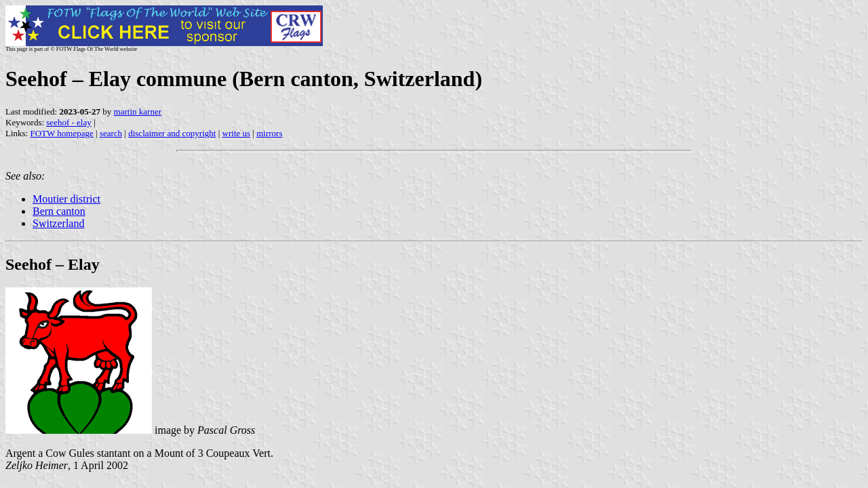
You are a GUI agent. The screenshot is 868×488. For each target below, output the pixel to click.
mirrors (269, 133)
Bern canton (59, 211)
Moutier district (66, 199)
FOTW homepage (61, 133)
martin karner (138, 111)
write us (237, 133)
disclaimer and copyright (172, 133)
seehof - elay (68, 122)
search (111, 133)
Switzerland (58, 223)
